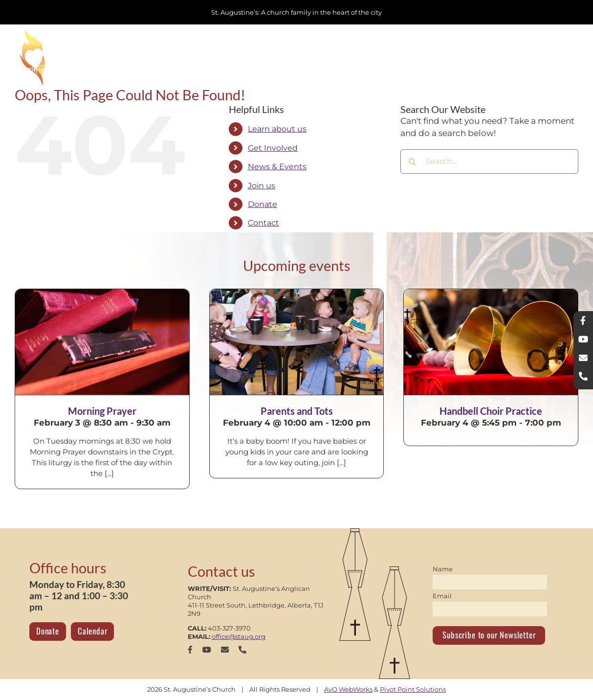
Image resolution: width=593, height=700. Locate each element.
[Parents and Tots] (297, 342)
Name (443, 569)
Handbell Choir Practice (491, 411)
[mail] (225, 650)
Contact (264, 223)
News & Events (277, 167)
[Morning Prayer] (102, 342)
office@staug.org (239, 636)
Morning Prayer (102, 411)
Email (442, 596)
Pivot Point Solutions (413, 689)
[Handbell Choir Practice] (491, 342)
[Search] (413, 161)
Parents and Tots (297, 411)
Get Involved (273, 148)
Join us (262, 186)
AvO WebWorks (348, 689)
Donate (263, 204)
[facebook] (190, 650)
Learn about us (277, 129)
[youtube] (207, 650)
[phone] (242, 650)
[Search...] (489, 161)
